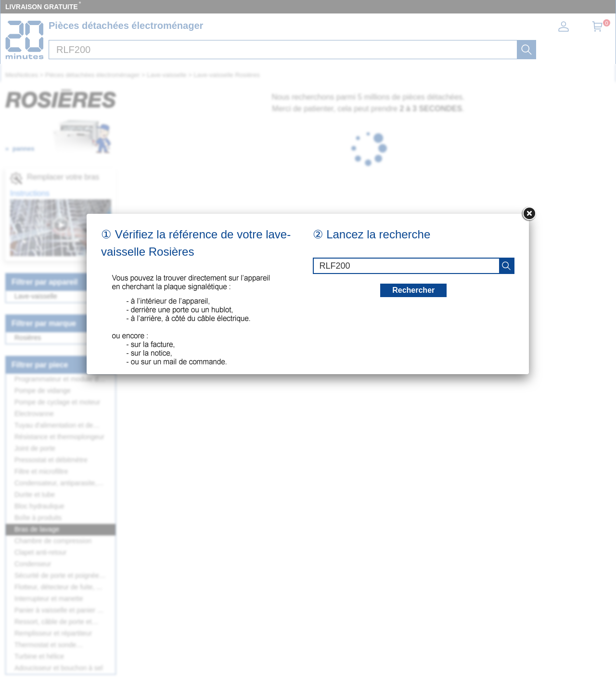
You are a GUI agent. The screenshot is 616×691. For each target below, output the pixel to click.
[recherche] (506, 266)
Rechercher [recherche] (413, 290)
